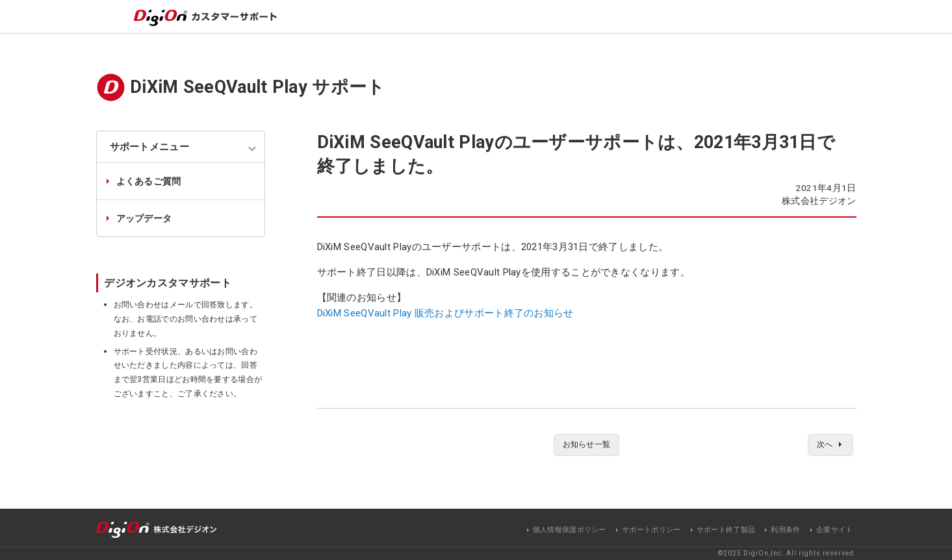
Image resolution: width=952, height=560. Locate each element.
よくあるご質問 (149, 181)
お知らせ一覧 (587, 446)
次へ (822, 446)
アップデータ (144, 218)
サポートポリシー (651, 530)
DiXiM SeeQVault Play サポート (258, 87)
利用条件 (785, 530)
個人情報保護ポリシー (570, 530)
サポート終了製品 (726, 530)
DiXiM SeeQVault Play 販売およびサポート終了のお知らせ (445, 313)
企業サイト (835, 530)
